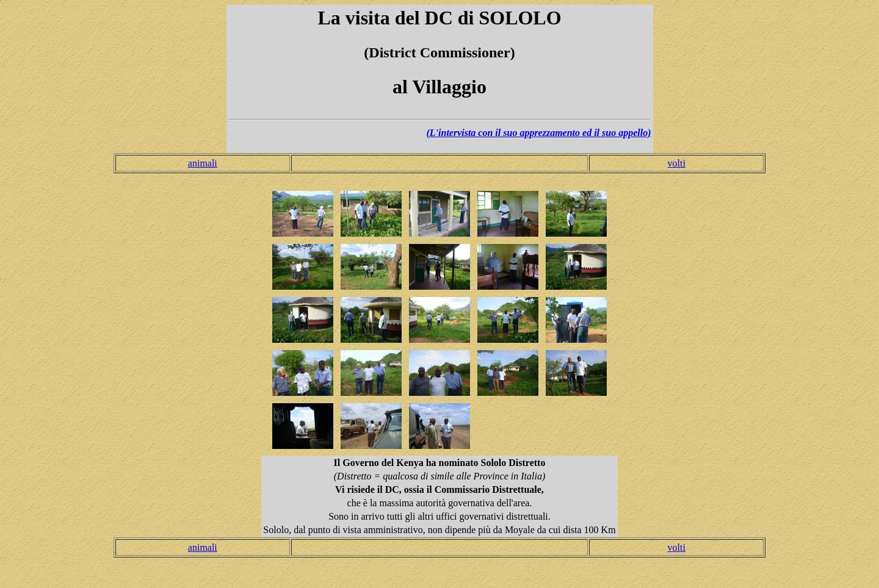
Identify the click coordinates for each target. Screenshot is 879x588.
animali (203, 163)
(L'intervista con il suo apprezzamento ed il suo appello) (538, 133)
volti (676, 163)
